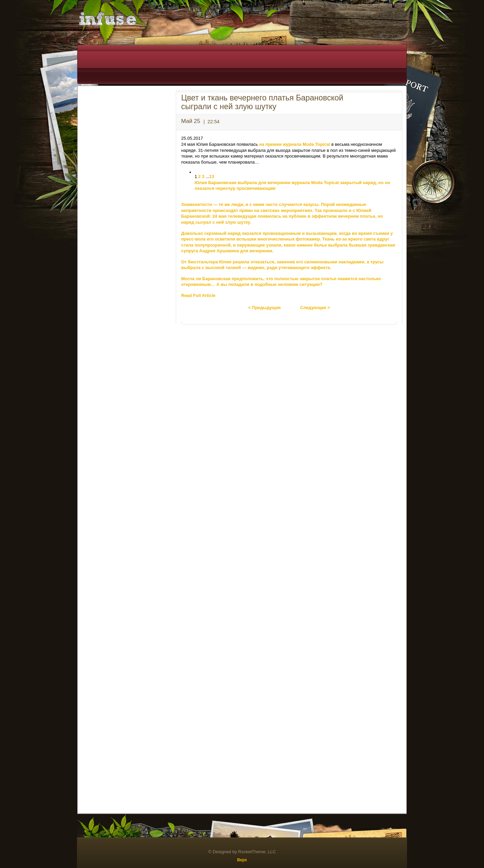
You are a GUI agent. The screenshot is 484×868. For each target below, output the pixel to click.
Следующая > (315, 308)
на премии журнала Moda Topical (295, 144)
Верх (242, 860)
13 (211, 177)
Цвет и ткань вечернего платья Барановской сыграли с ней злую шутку (262, 102)
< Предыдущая (264, 308)
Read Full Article (198, 295)
